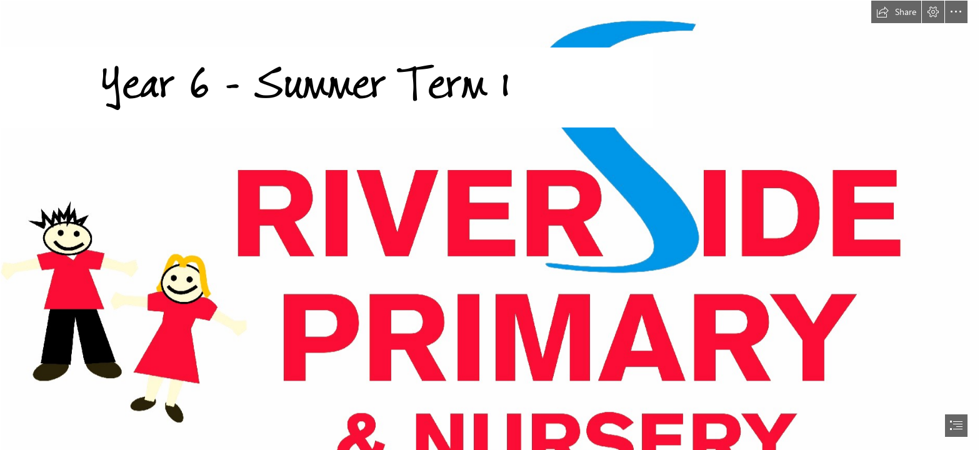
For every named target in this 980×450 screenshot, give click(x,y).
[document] (490, 225)
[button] (896, 12)
